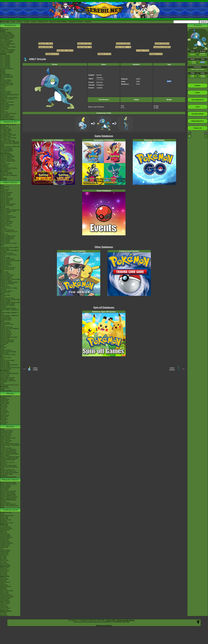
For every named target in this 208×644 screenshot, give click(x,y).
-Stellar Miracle (4, 599)
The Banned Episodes (7, 151)
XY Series (3, 421)
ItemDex (3, 70)
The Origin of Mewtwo (6, 431)
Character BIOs (5, 399)
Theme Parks (4, 109)
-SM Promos (4, 572)
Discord (34, 22)
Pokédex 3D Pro (5, 287)
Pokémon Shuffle (5, 258)
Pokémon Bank (5, 249)
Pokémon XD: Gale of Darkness (9, 329)
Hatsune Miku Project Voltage (9, 98)
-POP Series (4, 575)
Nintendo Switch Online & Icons (9, 385)
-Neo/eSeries (4, 563)
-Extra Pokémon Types (7, 515)
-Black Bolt (3, 531)
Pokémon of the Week (6, 85)
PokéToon (3, 162)
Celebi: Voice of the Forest (8, 438)
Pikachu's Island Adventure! (8, 494)
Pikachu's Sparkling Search (8, 498)
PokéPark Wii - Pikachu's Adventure (7, 306)
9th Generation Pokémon (7, 116)
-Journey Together (5, 536)
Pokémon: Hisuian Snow (7, 159)
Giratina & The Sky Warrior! (8, 449)
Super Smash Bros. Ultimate (8, 243)
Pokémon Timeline (5, 92)
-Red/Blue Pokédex (6, 32)
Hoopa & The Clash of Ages (8, 465)
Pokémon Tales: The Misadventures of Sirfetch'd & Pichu (9, 175)
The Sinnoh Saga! (5, 136)
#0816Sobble (35, 369)
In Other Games (5, 375)
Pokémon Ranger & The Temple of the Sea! (10, 446)
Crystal (2, 349)
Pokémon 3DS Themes (7, 379)
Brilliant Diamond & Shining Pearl (10, 210)
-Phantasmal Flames (6, 529)
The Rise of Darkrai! (6, 448)
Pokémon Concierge (6, 173)
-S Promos (3, 614)
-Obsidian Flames (5, 550)
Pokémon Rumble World (7, 259)
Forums (19, 22)
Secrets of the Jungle (6, 474)
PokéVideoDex (4, 167)
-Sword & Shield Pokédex (8, 44)
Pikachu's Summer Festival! (8, 491)
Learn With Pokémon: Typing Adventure (8, 289)
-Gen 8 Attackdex (5, 66)
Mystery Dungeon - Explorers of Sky (9, 310)
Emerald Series (5, 412)
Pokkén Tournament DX (7, 239)
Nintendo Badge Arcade (7, 269)
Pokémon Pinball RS (6, 334)
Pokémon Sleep (5, 203)
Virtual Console (5, 376)
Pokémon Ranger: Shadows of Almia (9, 313)
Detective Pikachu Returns (8, 204)
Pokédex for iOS (5, 292)
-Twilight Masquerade (6, 543)
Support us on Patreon (104, 625)
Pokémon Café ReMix (6, 198)
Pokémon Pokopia (5, 194)
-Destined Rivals (5, 534)
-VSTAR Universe (5, 608)
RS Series (3, 409)
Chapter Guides (5, 402)
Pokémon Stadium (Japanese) (9, 365)
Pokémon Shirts (5, 108)
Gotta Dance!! (4, 490)
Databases (10, 25)
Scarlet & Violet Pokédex (58, 22)
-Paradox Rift (4, 547)
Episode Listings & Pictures (8, 125)
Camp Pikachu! (5, 488)
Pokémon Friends (5, 195)
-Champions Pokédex (6, 53)
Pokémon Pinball (5, 363)
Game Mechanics (5, 82)
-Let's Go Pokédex (5, 43)
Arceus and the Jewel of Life (8, 451)
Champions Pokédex (76, 22)
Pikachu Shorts (10, 480)
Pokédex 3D (4, 285)
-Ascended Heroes (6, 527)
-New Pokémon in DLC (7, 118)
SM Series (3, 424)
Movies (10, 426)
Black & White (4, 272)
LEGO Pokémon (5, 106)
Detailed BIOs (4, 401)
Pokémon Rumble (5, 301)
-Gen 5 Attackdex (5, 61)
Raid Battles (4, 521)
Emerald (3, 326)
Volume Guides (5, 403)
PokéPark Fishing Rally (7, 342)
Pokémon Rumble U (6, 278)
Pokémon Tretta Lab (6, 276)
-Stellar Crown (4, 540)
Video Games (10, 182)
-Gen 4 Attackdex (5, 60)
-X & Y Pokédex (5, 40)
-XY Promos (4, 573)
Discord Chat (4, 112)
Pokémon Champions (6, 192)
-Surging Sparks (5, 539)
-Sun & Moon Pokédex (7, 41)
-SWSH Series (4, 555)
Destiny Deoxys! (5, 442)
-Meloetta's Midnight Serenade (9, 458)
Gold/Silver (3, 347)
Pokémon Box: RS (5, 333)
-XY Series (3, 557)
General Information (6, 396)
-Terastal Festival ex (6, 595)
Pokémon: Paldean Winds (8, 161)
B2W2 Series (4, 419)
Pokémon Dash (5, 330)
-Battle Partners (5, 594)
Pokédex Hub (43, 22)
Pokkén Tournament (6, 265)
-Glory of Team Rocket (7, 591)
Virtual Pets (3, 382)
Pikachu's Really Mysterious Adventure (8, 501)
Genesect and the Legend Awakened (8, 460)
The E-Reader (4, 343)
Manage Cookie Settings (126, 620)
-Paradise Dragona (6, 598)
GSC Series (4, 408)
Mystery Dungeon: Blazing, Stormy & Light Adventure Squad (10, 303)
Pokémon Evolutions (6, 158)
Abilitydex (3, 73)
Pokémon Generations (7, 155)
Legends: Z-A (4, 191)
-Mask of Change (5, 602)
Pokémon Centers (5, 93)
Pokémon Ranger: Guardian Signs (10, 300)
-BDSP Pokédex (5, 45)
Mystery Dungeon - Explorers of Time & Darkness (9, 316)
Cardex (2, 79)
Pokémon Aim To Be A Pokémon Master (9, 144)
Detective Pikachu (5, 240)
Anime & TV (10, 122)
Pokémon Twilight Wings (7, 157)
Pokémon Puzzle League (7, 360)
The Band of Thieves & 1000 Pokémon (8, 255)
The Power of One (5, 434)
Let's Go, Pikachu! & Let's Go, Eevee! (9, 232)
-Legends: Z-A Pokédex (7, 51)
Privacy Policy (111, 620)
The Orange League (6, 131)
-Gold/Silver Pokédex (6, 34)
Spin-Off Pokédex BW (6, 77)
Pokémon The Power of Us (8, 471)
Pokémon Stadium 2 (6, 350)
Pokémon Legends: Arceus (8, 211)
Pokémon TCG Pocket (7, 206)
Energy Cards (4, 518)
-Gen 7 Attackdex (5, 64)
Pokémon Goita (5, 388)
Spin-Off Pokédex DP (6, 76)
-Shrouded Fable (5, 542)
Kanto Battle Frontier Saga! (8, 135)
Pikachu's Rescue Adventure (8, 484)
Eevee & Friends (5, 503)
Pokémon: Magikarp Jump (8, 236)
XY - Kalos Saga (5, 139)
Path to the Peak (5, 164)
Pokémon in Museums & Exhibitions (7, 100)
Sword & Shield (5, 208)
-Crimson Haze (4, 604)
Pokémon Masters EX (6, 200)
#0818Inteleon (172, 369)
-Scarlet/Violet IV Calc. (7, 83)
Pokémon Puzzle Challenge (8, 352)
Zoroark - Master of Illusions (8, 452)
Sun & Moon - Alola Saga (7, 141)
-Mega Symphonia (5, 586)
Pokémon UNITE (5, 201)
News (2, 28)
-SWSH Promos (5, 570)
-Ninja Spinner (4, 579)
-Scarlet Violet (4, 553)
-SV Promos (4, 569)
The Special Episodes (6, 149)
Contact (27, 22)
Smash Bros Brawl (5, 320)
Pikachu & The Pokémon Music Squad (9, 506)
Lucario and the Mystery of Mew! (10, 444)
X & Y (2, 246)
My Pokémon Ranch (6, 318)
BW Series (3, 418)
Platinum (3, 297)
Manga (10, 393)
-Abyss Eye (3, 578)
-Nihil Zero (3, 581)
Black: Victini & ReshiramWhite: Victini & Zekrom (9, 455)
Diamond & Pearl (5, 295)
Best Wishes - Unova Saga (8, 138)
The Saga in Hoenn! (6, 133)
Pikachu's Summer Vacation (8, 482)
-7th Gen (3, 90)
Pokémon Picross (5, 262)
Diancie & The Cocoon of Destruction (7, 463)
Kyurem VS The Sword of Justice (10, 457)
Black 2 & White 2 (5, 274)
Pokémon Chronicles (6, 148)
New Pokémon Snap (6, 223)
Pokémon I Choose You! (7, 470)
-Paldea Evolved (5, 552)
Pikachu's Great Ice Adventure (9, 497)
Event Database (5, 115)
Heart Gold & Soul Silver (7, 298)
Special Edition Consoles (7, 378)
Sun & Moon (4, 229)
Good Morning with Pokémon (9, 168)
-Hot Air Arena (4, 592)
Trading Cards (10, 510)
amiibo (2, 384)
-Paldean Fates (5, 546)
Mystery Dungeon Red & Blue (9, 337)
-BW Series (3, 559)
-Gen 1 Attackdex (5, 56)
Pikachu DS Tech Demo (7, 340)
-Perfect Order (4, 526)
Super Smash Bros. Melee (8, 355)
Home (13, 22)
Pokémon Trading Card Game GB (10, 368)
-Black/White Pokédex (6, 38)
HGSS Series (4, 417)
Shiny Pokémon (5, 152)
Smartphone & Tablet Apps (8, 381)
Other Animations (5, 170)
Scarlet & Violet (5, 190)
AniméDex (3, 126)
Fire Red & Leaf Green (7, 324)
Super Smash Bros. (6, 369)
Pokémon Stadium (5, 366)
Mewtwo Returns (5, 436)
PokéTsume (4, 180)
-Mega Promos (4, 568)
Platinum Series (5, 415)
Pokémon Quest (5, 242)
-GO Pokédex (4, 48)
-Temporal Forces (5, 544)
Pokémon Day (4, 103)
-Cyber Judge (4, 607)
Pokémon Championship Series (9, 95)
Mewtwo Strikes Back (6, 432)
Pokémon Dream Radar (7, 275)
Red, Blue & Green (6, 357)
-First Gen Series (5, 565)
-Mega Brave (4, 585)
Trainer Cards (4, 517)
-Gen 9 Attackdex (5, 67)
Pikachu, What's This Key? (8, 504)
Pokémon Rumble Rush (7, 237)
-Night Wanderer (5, 601)
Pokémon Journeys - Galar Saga (10, 142)
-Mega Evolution (5, 530)
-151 (1, 549)
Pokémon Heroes (5, 439)
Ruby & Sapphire (5, 323)
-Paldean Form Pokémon (7, 119)
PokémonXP (4, 96)
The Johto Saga (5, 132)
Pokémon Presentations (7, 105)
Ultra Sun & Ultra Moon (7, 230)
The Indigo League (6, 129)
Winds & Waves (5, 187)
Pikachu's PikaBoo (5, 487)
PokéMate (3, 344)
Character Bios (4, 128)
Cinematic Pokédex (6, 80)
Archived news (4, 30)
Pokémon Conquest (6, 281)
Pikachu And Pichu (6, 485)
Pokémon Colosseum (6, 327)
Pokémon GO (4, 197)
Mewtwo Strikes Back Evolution (9, 473)
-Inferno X (3, 584)
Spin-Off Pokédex (5, 74)
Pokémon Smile (5, 220)
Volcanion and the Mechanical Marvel (9, 468)
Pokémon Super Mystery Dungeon (10, 260)
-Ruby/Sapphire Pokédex (7, 35)
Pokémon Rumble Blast (7, 284)
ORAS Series (4, 422)
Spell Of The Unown (6, 435)
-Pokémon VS (4, 610)
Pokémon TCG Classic (7, 523)
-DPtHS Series (4, 560)
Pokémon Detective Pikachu (8, 477)
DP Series (3, 414)
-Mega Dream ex (5, 582)
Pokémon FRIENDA (6, 391)
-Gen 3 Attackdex (5, 58)
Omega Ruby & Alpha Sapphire (9, 247)
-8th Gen (3, 89)
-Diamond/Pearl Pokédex (7, 37)
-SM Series (3, 556)
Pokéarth (88, 22)
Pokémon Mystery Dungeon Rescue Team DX (8, 218)
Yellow (2, 359)
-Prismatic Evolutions (6, 537)
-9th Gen (3, 87)
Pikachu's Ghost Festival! (7, 493)
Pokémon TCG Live (6, 226)
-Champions (4, 86)
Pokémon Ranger (5, 336)
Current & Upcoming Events (8, 113)
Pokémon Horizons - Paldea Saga (10, 146)
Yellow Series (4, 406)
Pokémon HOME (5, 213)
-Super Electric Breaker (7, 597)
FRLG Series (4, 411)
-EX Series (3, 562)
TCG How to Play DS (6, 291)
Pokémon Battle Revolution (8, 308)
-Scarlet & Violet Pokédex (8, 50)
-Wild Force (3, 605)
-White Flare (4, 533)
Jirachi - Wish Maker (6, 441)
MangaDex (3, 398)
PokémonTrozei (5, 339)
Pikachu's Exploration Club (8, 496)
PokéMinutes (4, 165)
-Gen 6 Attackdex (5, 63)
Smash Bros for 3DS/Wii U (8, 268)
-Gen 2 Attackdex (5, 57)
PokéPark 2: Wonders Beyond (9, 282)
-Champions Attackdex (7, 69)
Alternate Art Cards (6, 520)
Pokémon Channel (5, 331)
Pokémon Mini (4, 353)
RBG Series (4, 405)
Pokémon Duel (4, 266)
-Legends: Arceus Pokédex (8, 47)
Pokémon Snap (5, 362)
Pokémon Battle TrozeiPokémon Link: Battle (9, 251)
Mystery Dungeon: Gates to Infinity (10, 279)
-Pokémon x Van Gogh (7, 102)
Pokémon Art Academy (7, 253)
